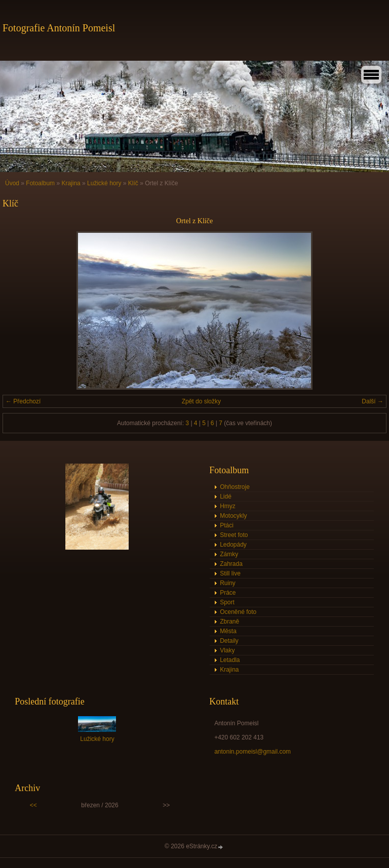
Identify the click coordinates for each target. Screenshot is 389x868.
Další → (373, 401)
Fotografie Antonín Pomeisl (59, 28)
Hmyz (228, 506)
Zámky (229, 554)
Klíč (133, 183)
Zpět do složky (201, 401)
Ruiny (228, 583)
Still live (230, 573)
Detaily (229, 641)
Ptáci (227, 525)
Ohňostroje (235, 487)
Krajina (71, 183)
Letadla (230, 660)
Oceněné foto (238, 612)
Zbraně (229, 622)
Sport (227, 602)
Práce (228, 593)
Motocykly (233, 516)
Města (228, 631)
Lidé (226, 497)
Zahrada (231, 564)
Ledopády (233, 545)
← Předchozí (23, 401)
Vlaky (227, 650)
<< (33, 805)
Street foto (234, 535)
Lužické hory (104, 183)
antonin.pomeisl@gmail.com (252, 752)
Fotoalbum (40, 183)
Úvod (12, 183)
